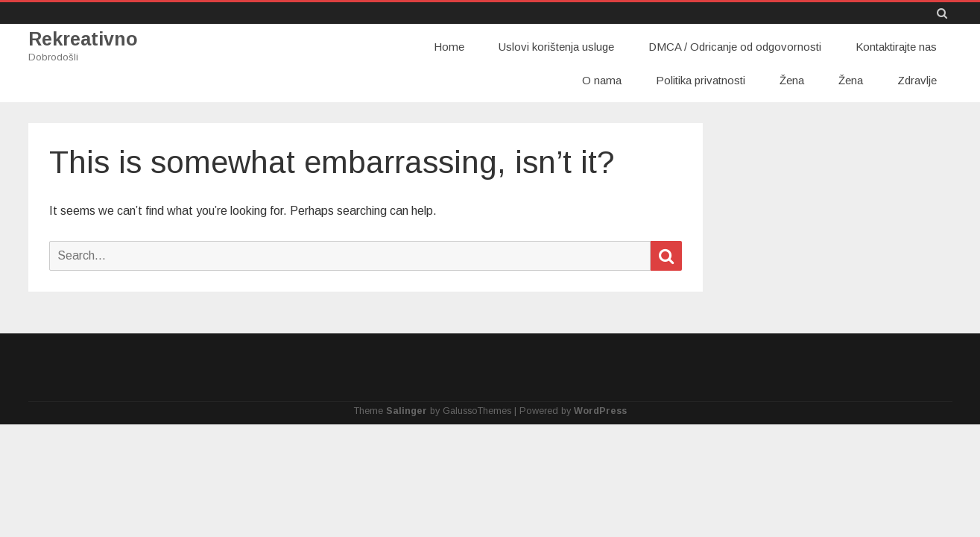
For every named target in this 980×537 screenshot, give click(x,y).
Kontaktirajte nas (896, 47)
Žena (792, 80)
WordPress (600, 411)
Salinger (407, 411)
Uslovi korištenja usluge (556, 47)
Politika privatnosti (701, 80)
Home (449, 47)
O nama (602, 80)
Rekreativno (83, 39)
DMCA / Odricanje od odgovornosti (735, 47)
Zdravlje (917, 80)
